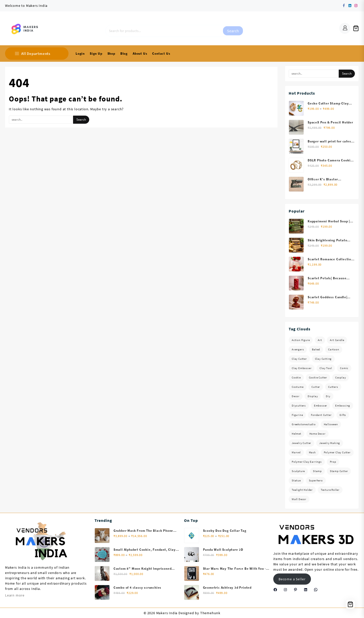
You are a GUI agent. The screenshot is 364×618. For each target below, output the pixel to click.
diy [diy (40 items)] (328, 396)
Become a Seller (292, 579)
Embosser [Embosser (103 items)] (321, 406)
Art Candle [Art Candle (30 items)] (337, 340)
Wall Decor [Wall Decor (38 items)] (299, 499)
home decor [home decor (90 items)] (317, 434)
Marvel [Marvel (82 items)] (296, 452)
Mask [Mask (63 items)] (312, 452)
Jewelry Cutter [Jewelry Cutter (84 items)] (301, 443)
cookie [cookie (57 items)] (296, 377)
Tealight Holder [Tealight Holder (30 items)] (302, 490)
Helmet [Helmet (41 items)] (297, 434)
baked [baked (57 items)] (316, 349)
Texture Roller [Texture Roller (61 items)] (330, 490)
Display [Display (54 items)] (313, 396)
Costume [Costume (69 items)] (298, 387)
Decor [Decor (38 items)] (296, 396)
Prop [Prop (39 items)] (333, 462)
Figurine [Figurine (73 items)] (297, 415)
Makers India (167, 613)
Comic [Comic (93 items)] (344, 368)
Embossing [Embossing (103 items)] (343, 406)
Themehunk (210, 613)
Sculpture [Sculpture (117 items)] (298, 471)
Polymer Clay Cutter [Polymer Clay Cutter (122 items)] (337, 452)
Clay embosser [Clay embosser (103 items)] (302, 368)
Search (233, 28)
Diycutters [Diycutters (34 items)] (299, 406)
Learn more (15, 595)
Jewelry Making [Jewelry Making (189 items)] (330, 443)
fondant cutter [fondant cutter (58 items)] (321, 415)
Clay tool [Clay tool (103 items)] (326, 368)
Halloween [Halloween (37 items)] (331, 424)
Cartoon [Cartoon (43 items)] (334, 349)
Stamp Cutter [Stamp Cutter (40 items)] (339, 471)
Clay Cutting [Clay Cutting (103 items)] (323, 359)
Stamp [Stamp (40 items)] (317, 471)
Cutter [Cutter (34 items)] (316, 387)
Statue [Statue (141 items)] (296, 480)
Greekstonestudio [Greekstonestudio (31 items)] (304, 424)
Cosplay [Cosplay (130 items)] (341, 377)
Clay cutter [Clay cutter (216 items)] (299, 359)
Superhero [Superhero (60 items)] (316, 480)
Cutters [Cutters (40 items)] (333, 387)
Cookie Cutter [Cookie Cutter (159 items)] (318, 377)
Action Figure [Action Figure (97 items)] (301, 340)
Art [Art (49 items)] (320, 340)
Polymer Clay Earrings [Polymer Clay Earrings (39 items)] (307, 462)
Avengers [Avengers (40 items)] (298, 349)
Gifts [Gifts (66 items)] (343, 415)
